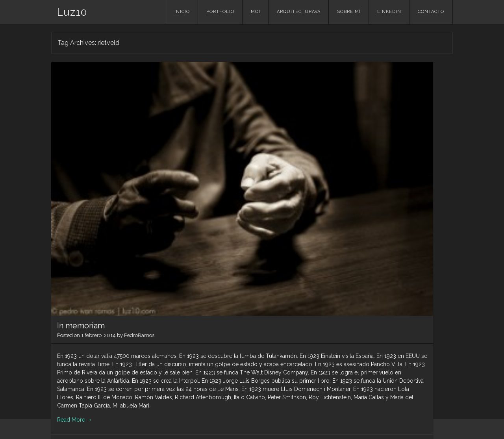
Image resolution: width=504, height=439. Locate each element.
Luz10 (72, 12)
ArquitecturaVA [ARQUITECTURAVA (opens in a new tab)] (299, 12)
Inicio (182, 12)
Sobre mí (349, 12)
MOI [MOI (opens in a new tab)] (256, 12)
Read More (75, 373)
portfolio (220, 12)
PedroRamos (139, 165)
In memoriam (81, 155)
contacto (431, 12)
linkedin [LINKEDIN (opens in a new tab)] (389, 12)
